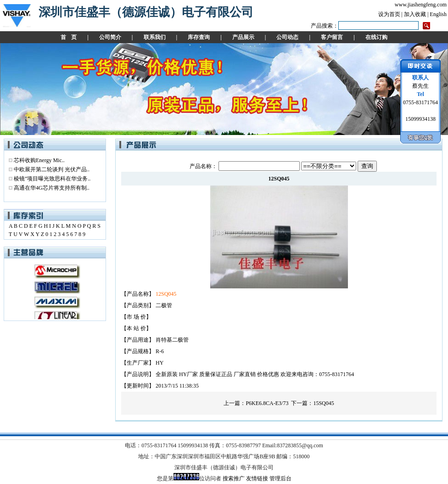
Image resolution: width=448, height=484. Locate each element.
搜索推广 (234, 478)
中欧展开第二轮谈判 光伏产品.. (52, 169)
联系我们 (155, 37)
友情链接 (257, 478)
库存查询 (199, 37)
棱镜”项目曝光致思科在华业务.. (52, 179)
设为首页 (389, 14)
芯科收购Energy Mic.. (39, 160)
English (438, 14)
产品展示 (243, 37)
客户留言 (332, 37)
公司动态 (287, 37)
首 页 (69, 37)
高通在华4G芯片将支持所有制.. (52, 188)
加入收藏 (415, 14)
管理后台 (280, 478)
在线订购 (376, 37)
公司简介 (110, 37)
